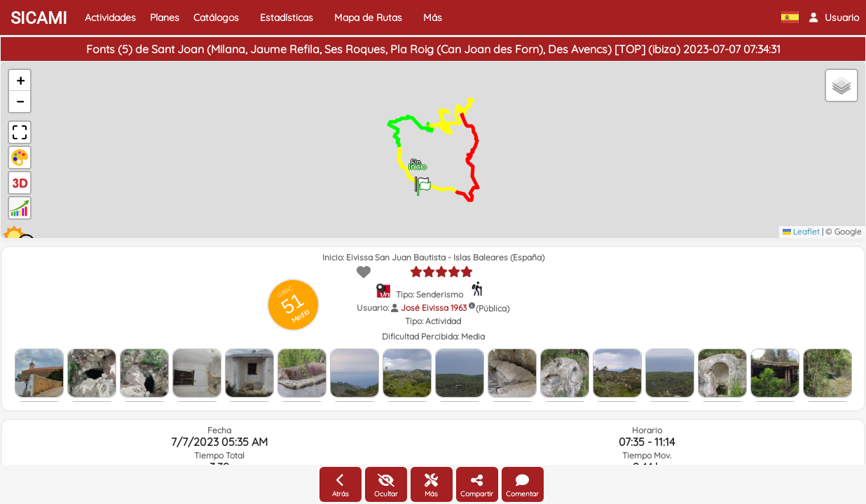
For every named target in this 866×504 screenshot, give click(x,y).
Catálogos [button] (216, 17)
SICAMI (39, 18)
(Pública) (493, 308)
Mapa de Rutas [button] (368, 17)
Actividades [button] (110, 17)
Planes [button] (165, 17)
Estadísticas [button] (287, 17)
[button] (834, 17)
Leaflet (801, 231)
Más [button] (433, 17)
